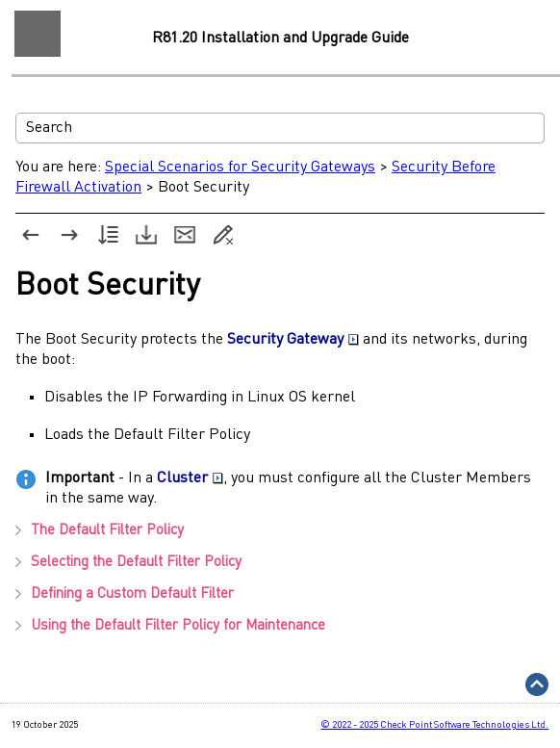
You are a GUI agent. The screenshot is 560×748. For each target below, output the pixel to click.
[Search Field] (280, 128)
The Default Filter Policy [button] (100, 531)
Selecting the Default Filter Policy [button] (128, 563)
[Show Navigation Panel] (38, 34)
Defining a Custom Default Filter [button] (125, 594)
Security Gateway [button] (293, 340)
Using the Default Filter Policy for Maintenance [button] (170, 626)
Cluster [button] (190, 478)
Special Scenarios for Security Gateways (240, 168)
